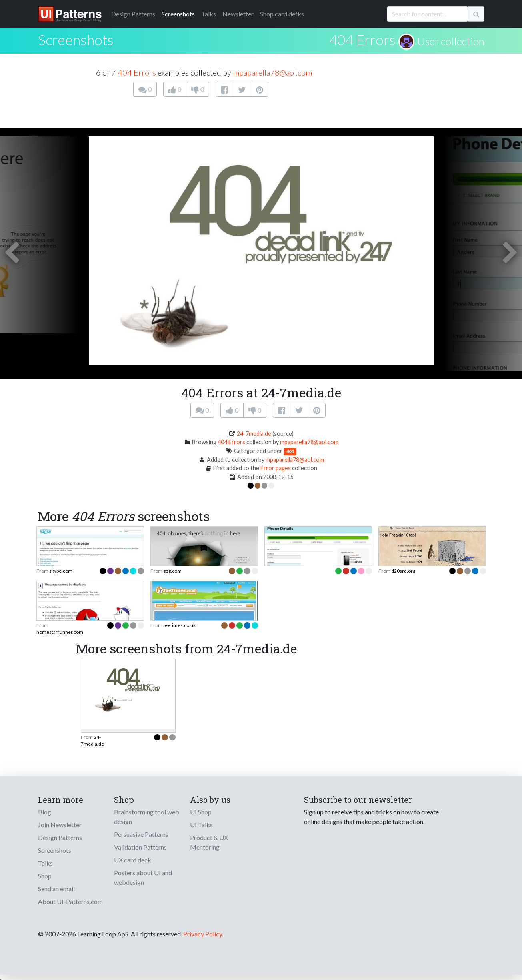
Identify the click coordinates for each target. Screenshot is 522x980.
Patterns (133, 14)
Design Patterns (60, 837)
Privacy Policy (203, 934)
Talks (209, 14)
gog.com (172, 571)
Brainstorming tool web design (147, 817)
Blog (45, 812)
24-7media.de (254, 434)
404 (290, 451)
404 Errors (362, 40)
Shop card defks (282, 14)
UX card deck (133, 860)
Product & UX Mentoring (209, 842)
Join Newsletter (60, 825)
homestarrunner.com (60, 632)
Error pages (276, 468)
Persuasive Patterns (141, 834)
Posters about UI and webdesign (143, 877)
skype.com (61, 571)
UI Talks (201, 825)
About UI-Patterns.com (70, 901)
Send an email (56, 889)
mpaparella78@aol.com (272, 72)
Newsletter (238, 14)
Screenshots (178, 14)
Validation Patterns (140, 847)
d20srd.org (403, 571)
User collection (451, 41)
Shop (45, 876)
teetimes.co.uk (179, 625)
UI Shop (201, 812)
